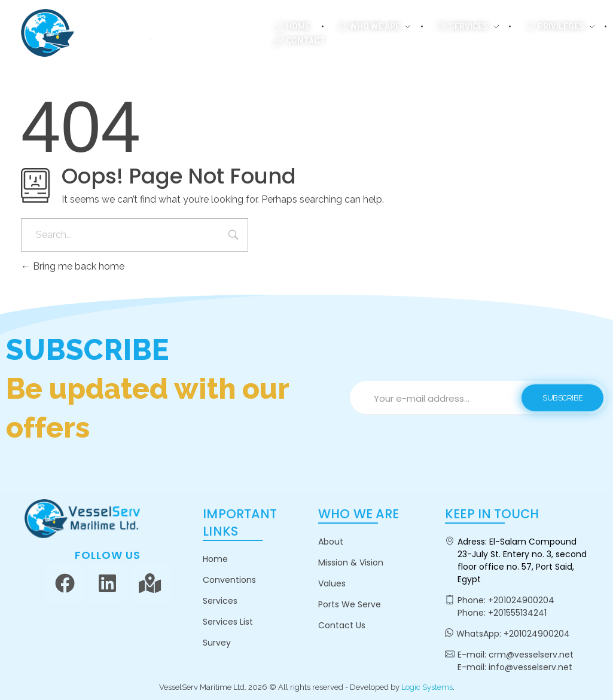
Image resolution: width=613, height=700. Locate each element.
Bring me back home (73, 266)
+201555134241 (517, 613)
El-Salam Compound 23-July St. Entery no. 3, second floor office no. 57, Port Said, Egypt (522, 560)
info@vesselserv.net (530, 667)
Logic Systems (427, 687)
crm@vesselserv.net (531, 655)
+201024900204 (521, 600)
